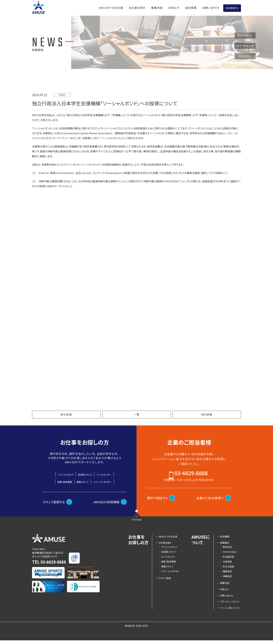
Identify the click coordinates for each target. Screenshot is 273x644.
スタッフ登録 (162, 581)
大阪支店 (225, 564)
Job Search (245, 46)
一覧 (136, 414)
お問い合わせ (194, 7)
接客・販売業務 (59, 482)
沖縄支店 (225, 579)
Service (245, 56)
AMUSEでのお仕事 (95, 7)
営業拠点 (224, 545)
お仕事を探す (121, 7)
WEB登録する (224, 7)
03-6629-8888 (191, 475)
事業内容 (141, 7)
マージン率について (229, 611)
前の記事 (66, 414)
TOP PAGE (136, 525)
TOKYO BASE (228, 554)
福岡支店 (225, 574)
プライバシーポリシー (230, 605)
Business (245, 36)
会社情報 (175, 7)
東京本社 (225, 549)
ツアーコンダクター (108, 482)
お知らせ (158, 7)
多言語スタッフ (85, 474)
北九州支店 (226, 569)
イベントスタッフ (60, 474)
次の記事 (207, 414)
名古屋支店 (226, 559)
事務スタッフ (82, 482)
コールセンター (110, 474)
